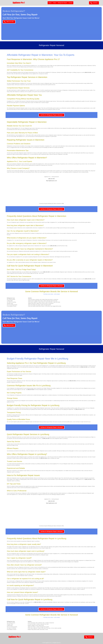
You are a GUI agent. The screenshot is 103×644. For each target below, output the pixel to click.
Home (50, 3)
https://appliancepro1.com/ (51, 181)
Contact (71, 3)
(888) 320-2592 (88, 72)
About (55, 3)
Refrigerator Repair (62, 3)
